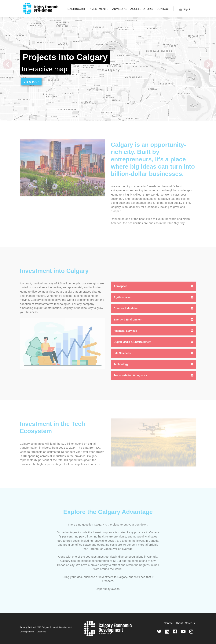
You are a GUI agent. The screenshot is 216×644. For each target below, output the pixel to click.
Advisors (119, 9)
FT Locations (40, 632)
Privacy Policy (27, 627)
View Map (31, 82)
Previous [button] (8, 64)
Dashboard (76, 9)
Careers (190, 623)
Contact (163, 9)
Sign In (185, 9)
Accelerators (141, 9)
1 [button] (102, 111)
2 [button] (108, 114)
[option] (108, 69)
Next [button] (208, 64)
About (179, 623)
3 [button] (114, 114)
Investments (99, 9)
